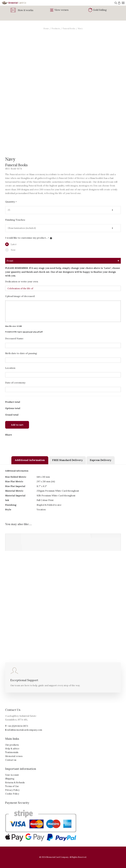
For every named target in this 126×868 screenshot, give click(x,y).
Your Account (12, 775)
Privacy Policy (12, 790)
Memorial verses (14, 756)
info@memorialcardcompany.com (25, 730)
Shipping (10, 779)
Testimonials (12, 752)
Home (46, 29)
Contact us (11, 760)
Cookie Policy (12, 794)
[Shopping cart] (119, 3)
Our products (12, 745)
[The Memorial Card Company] (17, 3)
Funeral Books (69, 29)
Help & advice (12, 749)
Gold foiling (100, 10)
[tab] (30, 460)
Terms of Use (12, 786)
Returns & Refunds (15, 782)
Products (56, 29)
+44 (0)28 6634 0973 (18, 726)
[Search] (115, 3)
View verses (61, 10)
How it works (26, 10)
